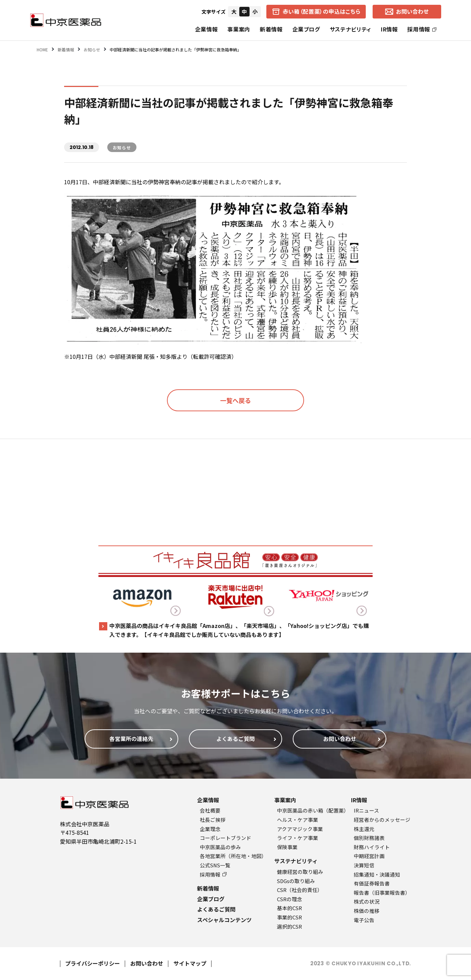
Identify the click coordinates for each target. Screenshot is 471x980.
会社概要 (210, 810)
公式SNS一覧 (215, 865)
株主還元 (364, 829)
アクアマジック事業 (300, 829)
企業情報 (207, 29)
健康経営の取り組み (300, 872)
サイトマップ (190, 963)
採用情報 (422, 29)
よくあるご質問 (216, 909)
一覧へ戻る (236, 400)
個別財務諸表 (369, 838)
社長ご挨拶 (213, 820)
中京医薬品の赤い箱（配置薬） (313, 810)
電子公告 (364, 920)
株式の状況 (367, 901)
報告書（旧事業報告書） (382, 893)
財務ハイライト (372, 847)
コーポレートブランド (226, 838)
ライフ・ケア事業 (298, 838)
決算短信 (364, 865)
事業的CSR (289, 917)
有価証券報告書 (372, 883)
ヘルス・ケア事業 (298, 820)
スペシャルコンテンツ (224, 920)
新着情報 (271, 29)
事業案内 (239, 29)
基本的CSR (289, 908)
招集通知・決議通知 (377, 874)
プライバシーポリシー (93, 963)
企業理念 (210, 829)
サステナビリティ (351, 29)
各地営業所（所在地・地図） (233, 856)
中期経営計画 (369, 856)
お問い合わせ (147, 963)
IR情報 (389, 29)
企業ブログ (306, 29)
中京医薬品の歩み (220, 847)
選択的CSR (289, 926)
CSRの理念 (289, 899)
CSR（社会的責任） (300, 890)
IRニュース (366, 810)
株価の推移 (367, 911)
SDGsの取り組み (296, 881)
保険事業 (287, 847)
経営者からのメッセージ (382, 820)
